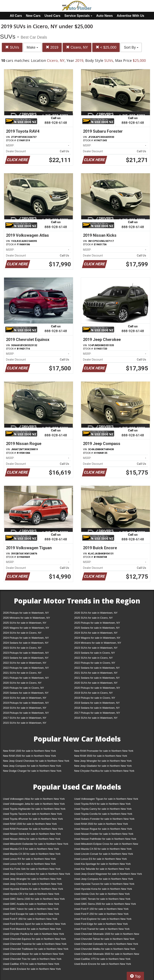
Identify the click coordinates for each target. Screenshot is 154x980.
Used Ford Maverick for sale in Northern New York (32, 929)
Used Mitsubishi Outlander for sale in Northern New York (36, 844)
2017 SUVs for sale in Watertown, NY (25, 718)
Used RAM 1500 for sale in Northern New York (30, 824)
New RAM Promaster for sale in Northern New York (104, 751)
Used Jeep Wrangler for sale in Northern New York (32, 879)
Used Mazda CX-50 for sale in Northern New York (103, 849)
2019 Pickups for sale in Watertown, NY (26, 703)
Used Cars (52, 16)
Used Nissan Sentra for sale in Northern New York (32, 834)
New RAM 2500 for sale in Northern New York (29, 756)
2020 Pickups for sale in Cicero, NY (23, 688)
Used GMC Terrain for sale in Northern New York (102, 899)
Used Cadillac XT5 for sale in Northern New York (102, 959)
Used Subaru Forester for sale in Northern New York (104, 819)
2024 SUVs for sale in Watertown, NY (96, 633)
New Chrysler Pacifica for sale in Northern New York (104, 771)
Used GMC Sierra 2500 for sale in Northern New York (105, 904)
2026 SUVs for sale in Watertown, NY (96, 613)
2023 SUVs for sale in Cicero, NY (22, 648)
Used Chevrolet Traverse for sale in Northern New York (35, 944)
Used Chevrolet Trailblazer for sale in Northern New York (36, 949)
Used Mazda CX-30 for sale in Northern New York (32, 854)
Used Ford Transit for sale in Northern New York (102, 929)
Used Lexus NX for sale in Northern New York (29, 864)
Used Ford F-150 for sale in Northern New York (101, 909)
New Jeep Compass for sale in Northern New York (32, 766)
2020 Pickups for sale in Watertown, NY (97, 688)
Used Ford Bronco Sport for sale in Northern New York (34, 924)
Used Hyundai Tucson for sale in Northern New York (104, 884)
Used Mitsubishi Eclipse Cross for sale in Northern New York (106, 845)
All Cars (16, 16)
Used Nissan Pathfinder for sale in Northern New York (105, 839)
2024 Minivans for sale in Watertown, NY (98, 643)
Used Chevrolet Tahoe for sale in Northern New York (104, 939)
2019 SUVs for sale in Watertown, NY (25, 698)
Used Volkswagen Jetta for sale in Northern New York (34, 804)
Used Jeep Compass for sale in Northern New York (104, 879)
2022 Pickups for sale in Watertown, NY (26, 668)
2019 (52, 47)
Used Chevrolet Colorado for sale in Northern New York (106, 944)
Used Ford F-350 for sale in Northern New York (30, 919)
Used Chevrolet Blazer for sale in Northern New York (33, 954)
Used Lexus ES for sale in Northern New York (100, 859)
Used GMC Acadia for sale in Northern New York (31, 904)
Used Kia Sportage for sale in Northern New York (102, 864)
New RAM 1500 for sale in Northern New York (29, 751)
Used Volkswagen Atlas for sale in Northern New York (34, 799)
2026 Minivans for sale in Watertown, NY (26, 618)
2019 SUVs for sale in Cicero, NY (93, 693)
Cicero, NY (77, 47)
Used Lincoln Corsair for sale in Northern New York (104, 854)
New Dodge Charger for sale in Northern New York (32, 771)
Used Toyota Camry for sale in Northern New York (103, 809)
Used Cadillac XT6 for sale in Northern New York (31, 964)
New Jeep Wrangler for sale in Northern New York (103, 761)
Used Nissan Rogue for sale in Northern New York (103, 829)
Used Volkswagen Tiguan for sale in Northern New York (106, 799)
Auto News (105, 16)
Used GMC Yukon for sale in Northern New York (31, 909)
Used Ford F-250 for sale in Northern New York (101, 914)
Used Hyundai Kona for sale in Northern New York (103, 889)
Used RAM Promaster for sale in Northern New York (33, 829)
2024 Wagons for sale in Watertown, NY (97, 638)
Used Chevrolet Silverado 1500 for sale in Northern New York (107, 935)
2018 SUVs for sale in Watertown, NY (25, 708)
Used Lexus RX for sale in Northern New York (29, 859)
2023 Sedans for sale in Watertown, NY (26, 658)
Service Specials (78, 16)
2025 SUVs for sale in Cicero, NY (93, 618)
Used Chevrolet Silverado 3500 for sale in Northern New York (107, 955)
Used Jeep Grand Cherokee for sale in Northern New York (37, 874)
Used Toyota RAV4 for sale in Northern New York (102, 804)
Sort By (131, 47)
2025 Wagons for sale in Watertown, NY (26, 628)
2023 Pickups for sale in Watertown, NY (26, 653)
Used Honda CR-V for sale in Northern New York (31, 894)
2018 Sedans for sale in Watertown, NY (97, 708)
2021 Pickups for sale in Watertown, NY (26, 678)
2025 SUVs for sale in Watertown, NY (25, 623)
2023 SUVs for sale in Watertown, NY (96, 648)
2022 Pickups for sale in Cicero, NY (95, 663)
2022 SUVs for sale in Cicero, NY (93, 658)
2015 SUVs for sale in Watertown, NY (25, 723)
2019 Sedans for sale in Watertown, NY (97, 703)
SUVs (12, 47)
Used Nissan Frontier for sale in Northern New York (104, 834)
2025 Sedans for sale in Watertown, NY (97, 628)
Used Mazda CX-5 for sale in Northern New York (31, 849)
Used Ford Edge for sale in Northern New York (101, 924)
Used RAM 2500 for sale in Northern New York (101, 824)
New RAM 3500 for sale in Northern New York (101, 756)
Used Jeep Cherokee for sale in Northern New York (33, 884)
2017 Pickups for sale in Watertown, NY (97, 713)
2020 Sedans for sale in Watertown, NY (26, 693)
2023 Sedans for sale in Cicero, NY (95, 653)
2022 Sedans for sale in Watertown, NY (97, 668)
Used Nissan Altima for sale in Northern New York (32, 839)
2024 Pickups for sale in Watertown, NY (26, 638)
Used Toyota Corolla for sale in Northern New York (103, 814)
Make (32, 47)
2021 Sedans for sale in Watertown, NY (97, 678)
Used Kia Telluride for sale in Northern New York (102, 869)
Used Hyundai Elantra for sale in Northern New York (33, 889)
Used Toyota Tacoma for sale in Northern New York (32, 814)
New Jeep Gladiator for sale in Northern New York (103, 766)
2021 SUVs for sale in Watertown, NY (96, 673)
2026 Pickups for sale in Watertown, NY (26, 613)
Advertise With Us (130, 16)
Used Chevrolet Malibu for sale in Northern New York (105, 949)
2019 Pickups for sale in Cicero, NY (95, 698)
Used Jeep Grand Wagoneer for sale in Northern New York (108, 874)
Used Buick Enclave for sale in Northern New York (32, 969)
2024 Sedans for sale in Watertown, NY (26, 643)
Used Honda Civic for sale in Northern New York (102, 894)
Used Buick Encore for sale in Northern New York (103, 964)
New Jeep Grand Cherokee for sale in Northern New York (36, 761)
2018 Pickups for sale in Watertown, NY (26, 713)
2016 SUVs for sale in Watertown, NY (96, 718)
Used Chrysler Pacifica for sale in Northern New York (33, 934)
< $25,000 (106, 47)
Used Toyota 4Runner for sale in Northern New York (33, 819)
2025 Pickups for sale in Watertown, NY (97, 623)
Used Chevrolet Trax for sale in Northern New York (32, 959)
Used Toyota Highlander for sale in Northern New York (34, 809)
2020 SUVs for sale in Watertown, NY (96, 683)
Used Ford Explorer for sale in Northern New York (103, 919)
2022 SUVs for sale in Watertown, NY (25, 663)
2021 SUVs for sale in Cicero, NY (22, 673)
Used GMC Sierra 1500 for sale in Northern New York (34, 899)
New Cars (33, 16)
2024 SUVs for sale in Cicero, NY (22, 633)
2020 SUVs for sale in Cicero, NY (22, 683)
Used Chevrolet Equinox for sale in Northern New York (34, 939)
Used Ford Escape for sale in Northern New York (31, 914)
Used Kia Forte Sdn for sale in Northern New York (32, 869)
